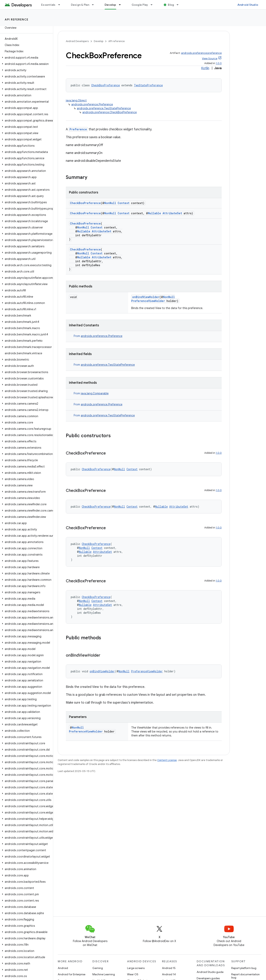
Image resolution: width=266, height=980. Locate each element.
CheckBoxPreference (106, 85)
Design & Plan (80, 5)
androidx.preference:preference (201, 53)
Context (124, 203)
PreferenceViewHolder (148, 301)
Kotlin (205, 68)
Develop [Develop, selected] (110, 5)
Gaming (98, 968)
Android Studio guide (210, 972)
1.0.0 (219, 63)
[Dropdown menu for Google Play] (153, 5)
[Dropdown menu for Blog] (179, 5)
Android (63, 968)
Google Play (140, 5)
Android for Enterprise (72, 974)
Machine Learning (104, 974)
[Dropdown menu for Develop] (122, 5)
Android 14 (169, 974)
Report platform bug (244, 968)
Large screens (136, 968)
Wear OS (133, 974)
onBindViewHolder (146, 297)
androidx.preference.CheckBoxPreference (110, 112)
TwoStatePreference (148, 85)
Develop (99, 41)
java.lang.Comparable (95, 393)
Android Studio (248, 5)
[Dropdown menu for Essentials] (61, 5)
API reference (17, 19)
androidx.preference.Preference (92, 104)
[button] (26, 58)
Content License (167, 760)
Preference (78, 129)
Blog (171, 5)
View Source (210, 58)
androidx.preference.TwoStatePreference (104, 108)
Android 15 (169, 968)
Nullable (154, 213)
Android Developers (77, 41)
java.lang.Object (76, 100)
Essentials (48, 5)
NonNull (110, 203)
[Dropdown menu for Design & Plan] (95, 5)
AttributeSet (172, 213)
